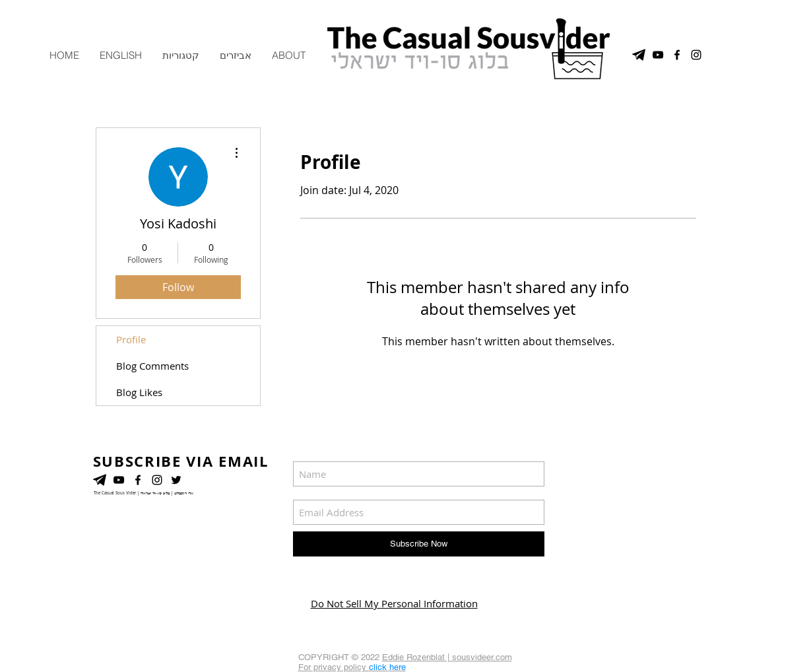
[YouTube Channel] (658, 55)
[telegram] (639, 55)
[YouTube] (119, 480)
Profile (131, 339)
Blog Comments (152, 366)
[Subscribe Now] (419, 544)
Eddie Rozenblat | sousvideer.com (447, 657)
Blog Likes (139, 392)
